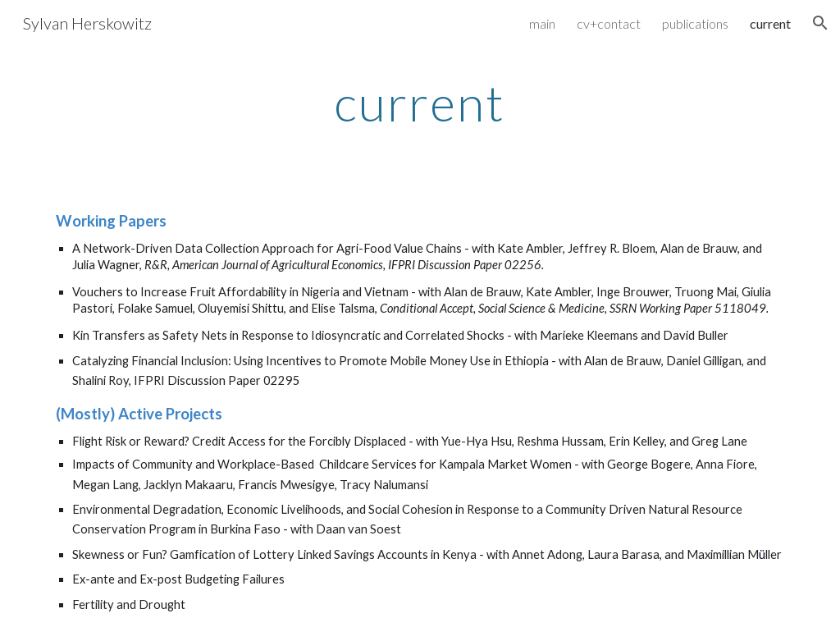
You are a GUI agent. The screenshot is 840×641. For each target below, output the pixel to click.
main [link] (542, 23)
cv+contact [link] (609, 23)
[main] (420, 103)
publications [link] (695, 23)
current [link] (770, 23)
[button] (820, 23)
